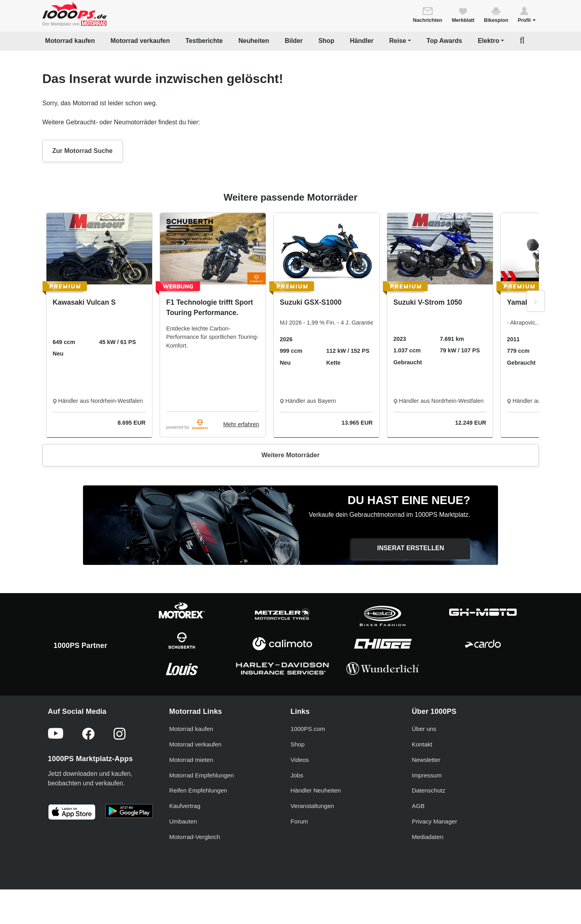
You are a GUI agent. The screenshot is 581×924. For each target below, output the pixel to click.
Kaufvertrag (185, 806)
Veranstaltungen (313, 806)
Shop (326, 41)
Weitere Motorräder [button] (290, 455)
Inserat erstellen (411, 548)
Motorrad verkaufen (140, 41)
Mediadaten (428, 837)
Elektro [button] (488, 41)
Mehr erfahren (241, 424)
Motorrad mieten (191, 760)
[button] (527, 14)
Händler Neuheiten (316, 790)
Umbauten (183, 821)
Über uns (424, 729)
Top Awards (444, 41)
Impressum (427, 775)
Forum (299, 821)
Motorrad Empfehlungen (202, 775)
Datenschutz (429, 790)
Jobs (297, 775)
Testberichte (204, 41)
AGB (418, 806)
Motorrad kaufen (70, 41)
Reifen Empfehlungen (198, 790)
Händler (362, 41)
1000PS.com (308, 729)
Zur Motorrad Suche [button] (83, 151)
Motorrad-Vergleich (195, 837)
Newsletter (426, 760)
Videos (300, 760)
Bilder (294, 41)
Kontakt (422, 744)
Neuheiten (254, 41)
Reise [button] (398, 41)
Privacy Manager (434, 821)
